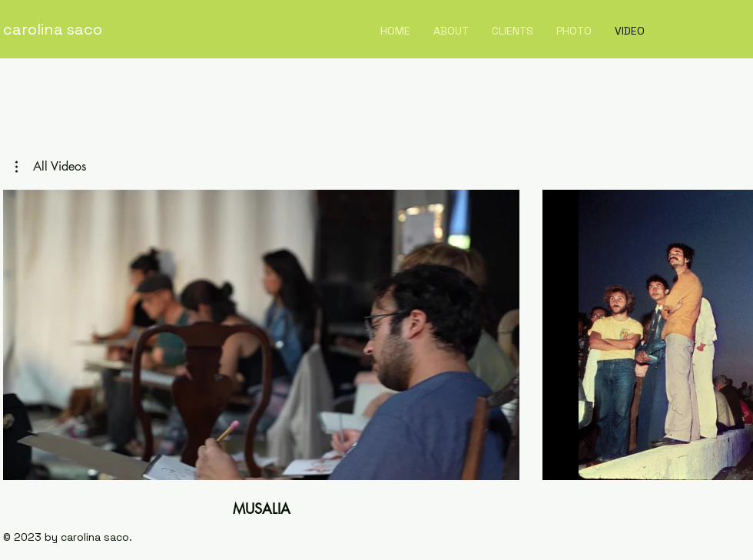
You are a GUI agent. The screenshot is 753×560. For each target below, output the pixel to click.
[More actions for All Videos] (51, 167)
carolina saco (53, 29)
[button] (51, 167)
